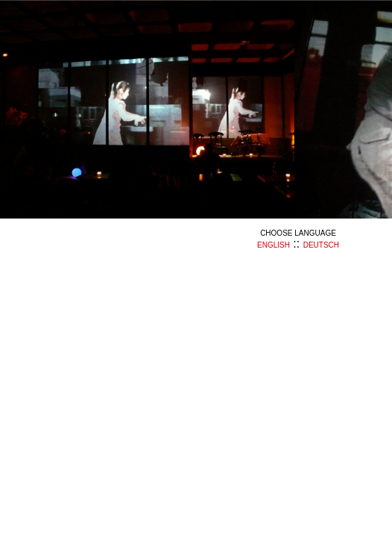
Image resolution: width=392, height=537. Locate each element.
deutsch (321, 245)
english (274, 245)
